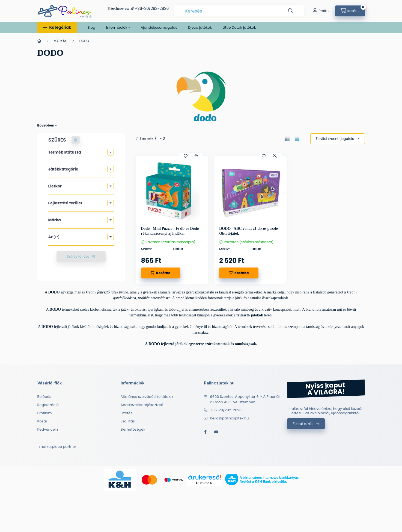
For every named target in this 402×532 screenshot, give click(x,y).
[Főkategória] (39, 41)
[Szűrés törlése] (76, 140)
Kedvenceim (48, 429)
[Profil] (321, 11)
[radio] (297, 139)
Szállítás (128, 421)
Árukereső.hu (205, 483)
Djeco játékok (200, 27)
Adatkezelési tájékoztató (142, 405)
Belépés (44, 397)
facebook (206, 432)
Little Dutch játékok (239, 27)
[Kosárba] (161, 273)
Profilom (45, 413)
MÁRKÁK (60, 41)
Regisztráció (48, 405)
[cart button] (350, 11)
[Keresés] (291, 11)
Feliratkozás (303, 424)
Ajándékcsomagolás (159, 27)
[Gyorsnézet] (196, 156)
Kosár (42, 421)
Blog (91, 27)
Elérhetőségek (133, 429)
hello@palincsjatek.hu (230, 418)
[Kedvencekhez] (186, 156)
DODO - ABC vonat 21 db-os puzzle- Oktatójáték (249, 231)
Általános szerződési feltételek (147, 397)
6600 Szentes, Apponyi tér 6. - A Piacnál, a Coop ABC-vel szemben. (245, 399)
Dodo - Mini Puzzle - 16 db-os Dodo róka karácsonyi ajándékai (170, 231)
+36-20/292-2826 (152, 8)
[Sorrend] (338, 139)
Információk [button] (117, 27)
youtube (216, 432)
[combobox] (239, 11)
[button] (57, 27)
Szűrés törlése (78, 256)
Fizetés (126, 413)
